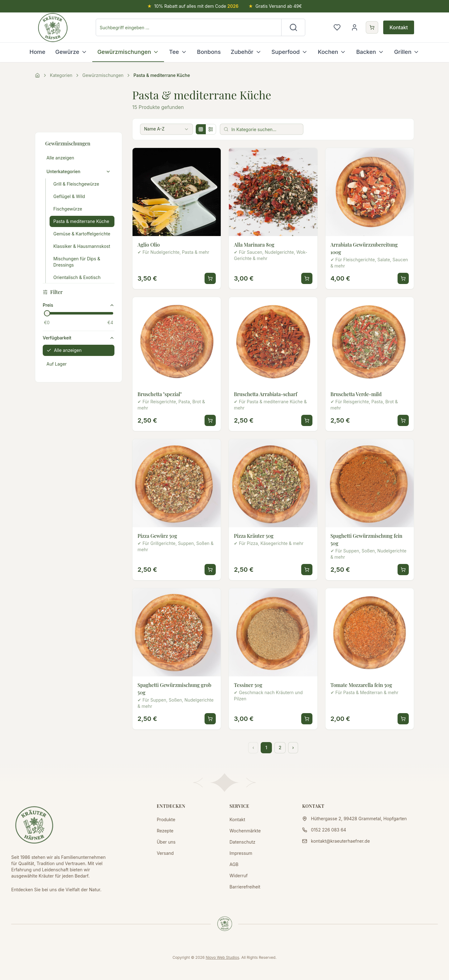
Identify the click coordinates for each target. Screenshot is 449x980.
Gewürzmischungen (128, 52)
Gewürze (71, 52)
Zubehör (246, 52)
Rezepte (165, 831)
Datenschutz (242, 842)
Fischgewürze (68, 209)
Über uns (166, 842)
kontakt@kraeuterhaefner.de (340, 841)
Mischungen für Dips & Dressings (77, 262)
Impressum (241, 853)
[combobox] (168, 129)
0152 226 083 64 (328, 830)
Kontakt (399, 27)
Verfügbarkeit (79, 338)
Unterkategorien (79, 171)
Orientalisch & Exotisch (77, 277)
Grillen (407, 52)
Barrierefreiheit (245, 887)
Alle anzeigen (60, 158)
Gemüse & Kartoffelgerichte (82, 234)
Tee (178, 52)
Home (38, 52)
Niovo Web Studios (222, 957)
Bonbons (209, 52)
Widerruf (239, 876)
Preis (79, 305)
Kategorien (61, 75)
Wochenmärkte (245, 831)
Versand (165, 853)
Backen (370, 52)
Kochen (332, 52)
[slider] (47, 313)
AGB (234, 864)
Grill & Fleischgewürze (76, 184)
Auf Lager (57, 364)
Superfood (290, 52)
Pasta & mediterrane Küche (81, 221)
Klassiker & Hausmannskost (82, 246)
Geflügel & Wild (69, 196)
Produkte (166, 819)
